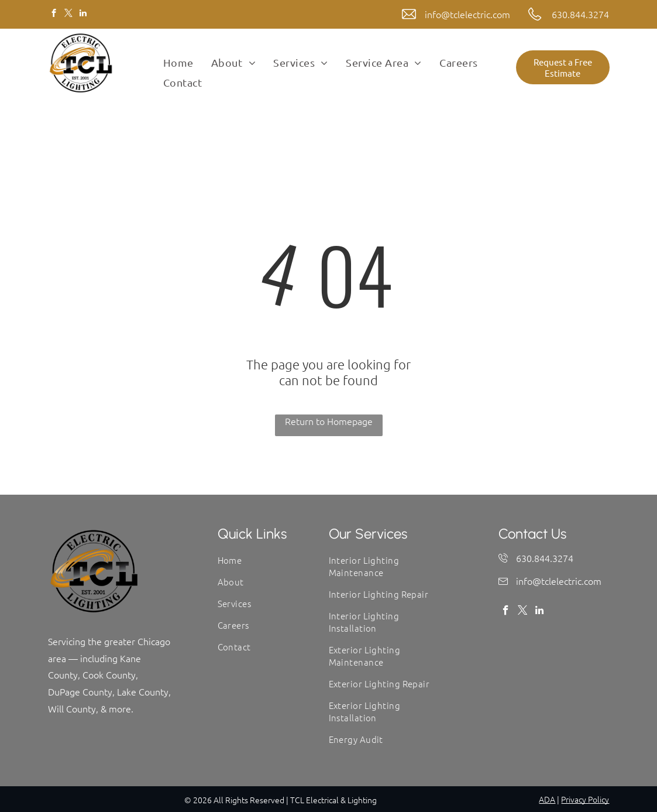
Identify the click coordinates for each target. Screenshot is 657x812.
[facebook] (54, 15)
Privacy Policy (585, 799)
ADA (547, 799)
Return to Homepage (329, 421)
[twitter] (69, 15)
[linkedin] (83, 15)
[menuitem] (178, 63)
